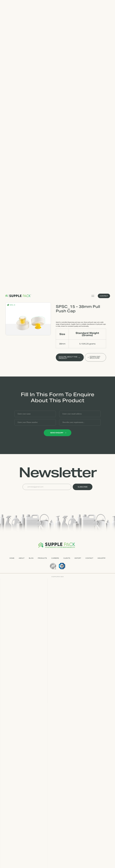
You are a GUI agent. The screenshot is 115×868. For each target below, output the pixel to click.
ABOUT (22, 558)
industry (102, 558)
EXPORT (78, 558)
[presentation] (38, 495)
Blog (31, 558)
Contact (104, 296)
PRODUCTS (42, 558)
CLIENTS (67, 558)
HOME (12, 558)
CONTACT (89, 558)
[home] (18, 296)
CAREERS (55, 558)
